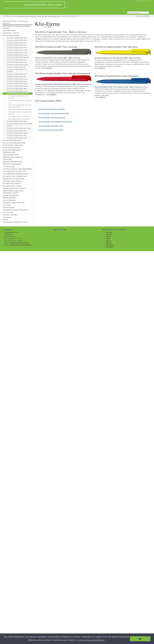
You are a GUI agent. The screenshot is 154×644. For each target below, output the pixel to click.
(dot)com (29, 245)
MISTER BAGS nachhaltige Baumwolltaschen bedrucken (17, 27)
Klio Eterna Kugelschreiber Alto (17, 131)
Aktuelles (109, 234)
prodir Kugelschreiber (9, 30)
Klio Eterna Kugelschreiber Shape (17, 86)
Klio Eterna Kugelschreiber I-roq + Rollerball (17, 71)
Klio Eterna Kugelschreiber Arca (17, 40)
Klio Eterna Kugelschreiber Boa (17, 45)
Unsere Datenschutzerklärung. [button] (92, 640)
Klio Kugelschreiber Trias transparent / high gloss (20, 113)
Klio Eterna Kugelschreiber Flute (17, 62)
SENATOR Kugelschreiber (11, 155)
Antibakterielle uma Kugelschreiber (13, 179)
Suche (108, 239)
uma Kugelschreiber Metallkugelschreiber (15, 174)
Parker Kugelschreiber (10, 198)
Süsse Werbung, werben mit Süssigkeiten (15, 210)
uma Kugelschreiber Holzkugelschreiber (15, 176)
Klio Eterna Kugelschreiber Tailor (17, 89)
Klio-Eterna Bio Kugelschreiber (12, 140)
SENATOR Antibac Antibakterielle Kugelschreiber (13, 158)
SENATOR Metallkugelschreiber (13, 162)
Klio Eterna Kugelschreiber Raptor (17, 133)
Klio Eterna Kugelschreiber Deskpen (18, 57)
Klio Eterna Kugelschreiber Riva (17, 135)
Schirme (5, 220)
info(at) (11, 245)
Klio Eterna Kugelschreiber (52, 16)
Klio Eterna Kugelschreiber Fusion (17, 65)
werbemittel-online (20, 245)
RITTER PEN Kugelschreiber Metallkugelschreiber (12, 151)
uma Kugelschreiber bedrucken (12, 181)
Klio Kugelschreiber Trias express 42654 (51, 130)
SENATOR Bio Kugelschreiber (12, 164)
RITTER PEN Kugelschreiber (12, 148)
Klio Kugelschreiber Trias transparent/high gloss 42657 (55, 122)
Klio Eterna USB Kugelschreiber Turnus (19, 128)
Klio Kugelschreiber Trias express (19, 119)
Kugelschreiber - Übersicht (11, 33)
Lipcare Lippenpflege (9, 200)
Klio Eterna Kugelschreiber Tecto (17, 91)
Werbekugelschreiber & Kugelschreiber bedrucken (30, 16)
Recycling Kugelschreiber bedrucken (14, 188)
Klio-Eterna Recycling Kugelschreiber (14, 143)
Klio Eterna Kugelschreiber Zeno (17, 121)
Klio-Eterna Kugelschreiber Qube (17, 38)
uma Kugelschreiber (9, 166)
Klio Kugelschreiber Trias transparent (20, 109)
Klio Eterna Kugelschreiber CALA (17, 50)
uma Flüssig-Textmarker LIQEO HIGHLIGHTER (17, 169)
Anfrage (109, 237)
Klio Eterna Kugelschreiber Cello (17, 52)
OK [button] (140, 639)
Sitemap (109, 243)
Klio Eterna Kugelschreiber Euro (17, 60)
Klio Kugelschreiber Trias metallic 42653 (51, 126)
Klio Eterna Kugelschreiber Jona (17, 74)
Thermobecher (7, 217)
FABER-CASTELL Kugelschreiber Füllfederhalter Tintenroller (13, 192)
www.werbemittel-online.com (19, 243)
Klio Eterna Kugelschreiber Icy (16, 67)
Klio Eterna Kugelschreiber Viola (17, 138)
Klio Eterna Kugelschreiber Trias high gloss (20, 101)
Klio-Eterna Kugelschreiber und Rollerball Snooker (20, 125)
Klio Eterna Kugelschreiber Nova (17, 81)
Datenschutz (140, 1)
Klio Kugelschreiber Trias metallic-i (19, 116)
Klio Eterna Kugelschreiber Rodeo (17, 84)
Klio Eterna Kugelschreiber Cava (17, 48)
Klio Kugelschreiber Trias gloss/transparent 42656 (54, 113)
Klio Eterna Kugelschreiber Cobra (17, 55)
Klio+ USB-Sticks (8, 212)
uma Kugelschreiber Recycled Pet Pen (15, 171)
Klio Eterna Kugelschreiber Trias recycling (18, 97)
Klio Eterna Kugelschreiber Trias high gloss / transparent (20, 106)
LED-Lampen (7, 205)
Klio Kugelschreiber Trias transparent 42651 (52, 118)
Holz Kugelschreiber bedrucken (12, 186)
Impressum (147, 1)
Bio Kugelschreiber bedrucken (12, 183)
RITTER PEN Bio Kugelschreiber (13, 145)
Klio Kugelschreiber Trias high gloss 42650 (52, 109)
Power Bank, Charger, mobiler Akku (14, 203)
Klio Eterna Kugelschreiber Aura (17, 43)
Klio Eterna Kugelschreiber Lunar (17, 79)
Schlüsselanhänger (9, 208)
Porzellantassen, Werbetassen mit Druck (15, 222)
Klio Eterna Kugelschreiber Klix (17, 76)
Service (109, 241)
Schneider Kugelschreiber (11, 195)
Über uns (109, 232)
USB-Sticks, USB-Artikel (10, 215)
